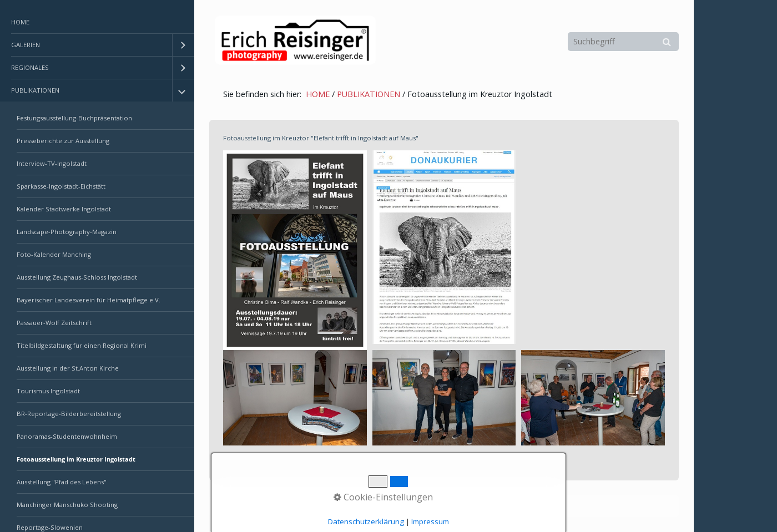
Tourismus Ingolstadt (48, 391)
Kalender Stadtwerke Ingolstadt (64, 209)
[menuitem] (97, 22)
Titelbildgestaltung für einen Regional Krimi (82, 345)
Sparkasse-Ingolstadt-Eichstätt (61, 186)
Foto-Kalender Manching (54, 254)
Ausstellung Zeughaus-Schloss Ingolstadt (77, 277)
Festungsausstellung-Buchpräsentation (74, 118)
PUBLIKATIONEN (35, 90)
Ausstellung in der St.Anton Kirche (68, 368)
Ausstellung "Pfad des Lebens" (62, 482)
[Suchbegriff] (623, 42)
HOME (20, 22)
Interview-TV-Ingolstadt (52, 163)
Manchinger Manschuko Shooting (67, 505)
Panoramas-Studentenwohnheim (67, 436)
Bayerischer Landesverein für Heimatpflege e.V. (89, 300)
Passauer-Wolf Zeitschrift (54, 323)
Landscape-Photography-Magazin (67, 232)
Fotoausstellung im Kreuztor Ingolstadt (76, 459)
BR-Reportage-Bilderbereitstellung (69, 414)
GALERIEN (26, 45)
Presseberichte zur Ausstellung (63, 141)
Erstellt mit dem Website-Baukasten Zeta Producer (400, 506)
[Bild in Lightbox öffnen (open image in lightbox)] (295, 250)
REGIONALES (30, 67)
